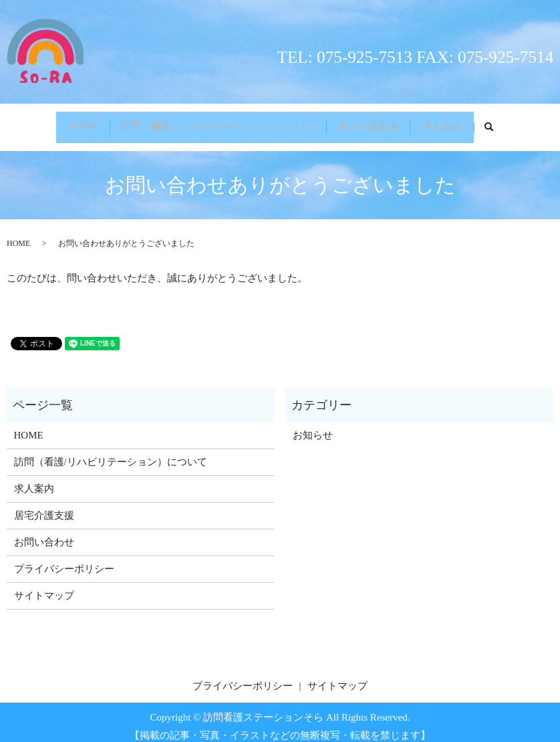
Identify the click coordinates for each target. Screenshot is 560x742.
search (510, 123)
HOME (73, 122)
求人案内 (452, 122)
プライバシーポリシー (64, 560)
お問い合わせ (44, 533)
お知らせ (313, 426)
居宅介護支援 (372, 122)
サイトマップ (44, 587)
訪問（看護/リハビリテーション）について (215, 122)
